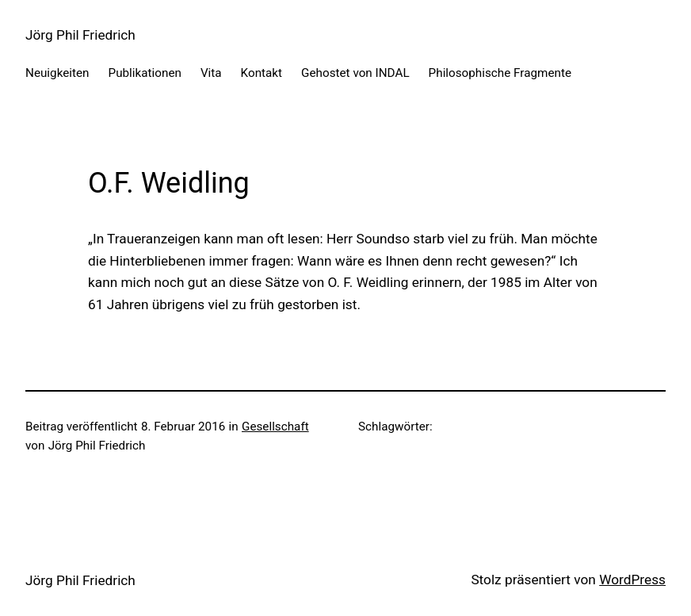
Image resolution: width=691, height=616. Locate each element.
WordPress (632, 580)
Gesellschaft (275, 427)
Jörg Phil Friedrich (80, 35)
